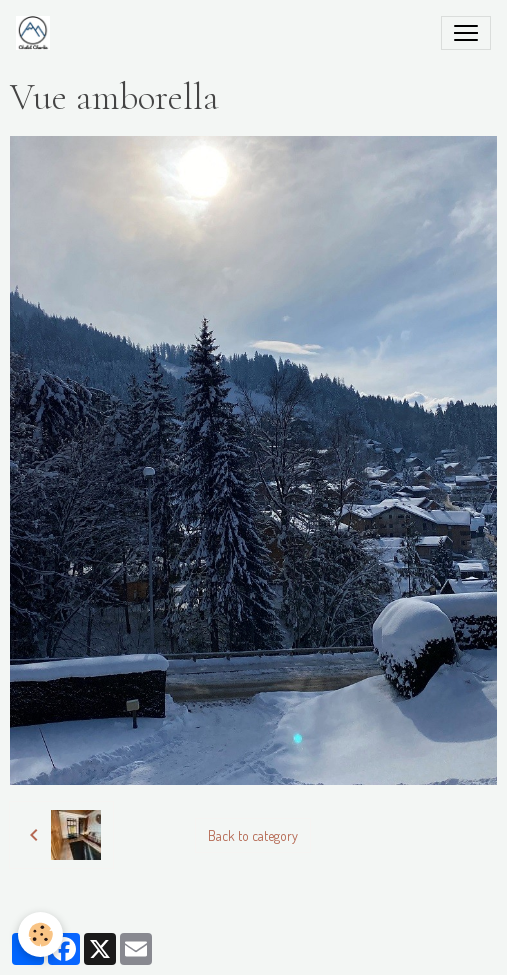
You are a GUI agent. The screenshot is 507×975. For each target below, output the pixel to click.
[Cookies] (40, 934)
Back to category (253, 835)
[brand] (37, 33)
